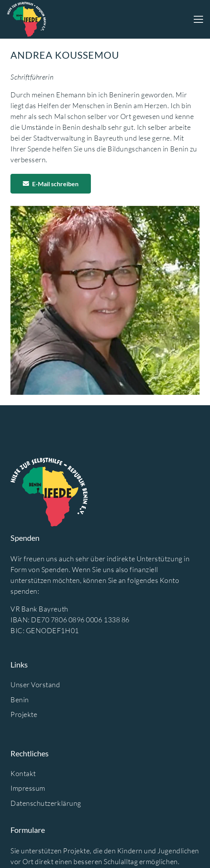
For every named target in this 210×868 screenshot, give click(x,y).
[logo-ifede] (26, 19)
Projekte (24, 714)
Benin (20, 700)
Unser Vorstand (35, 685)
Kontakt (23, 773)
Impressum (28, 788)
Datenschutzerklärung (46, 803)
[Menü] (199, 19)
